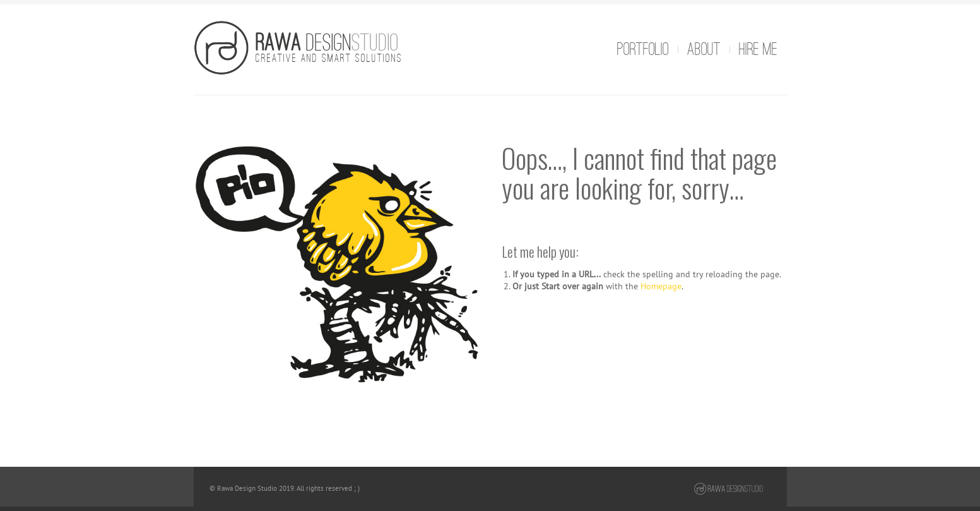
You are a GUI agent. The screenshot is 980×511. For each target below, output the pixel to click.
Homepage (661, 286)
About (704, 49)
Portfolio (643, 49)
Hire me (758, 49)
